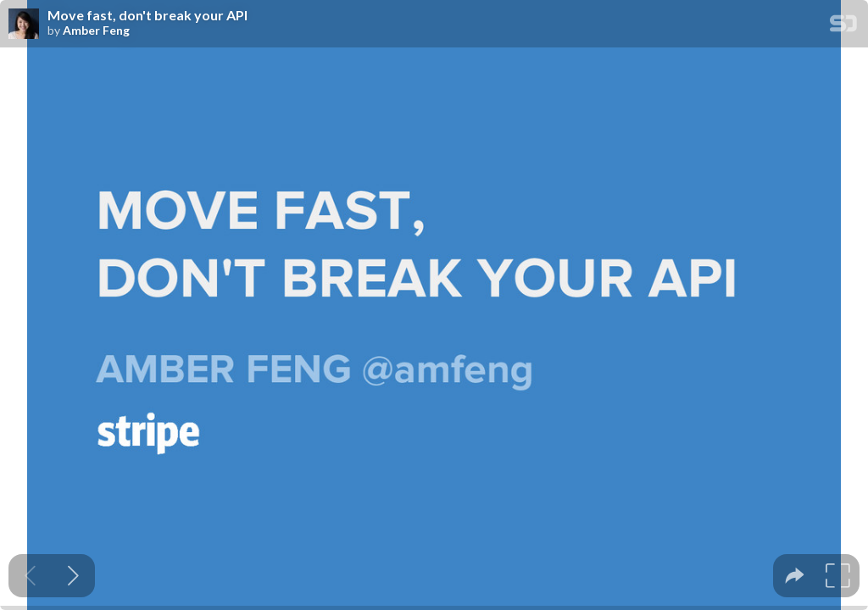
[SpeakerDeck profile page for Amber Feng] (24, 25)
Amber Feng (96, 30)
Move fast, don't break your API (147, 15)
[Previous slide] (30, 576)
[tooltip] (795, 576)
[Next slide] (73, 576)
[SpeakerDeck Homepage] (843, 27)
